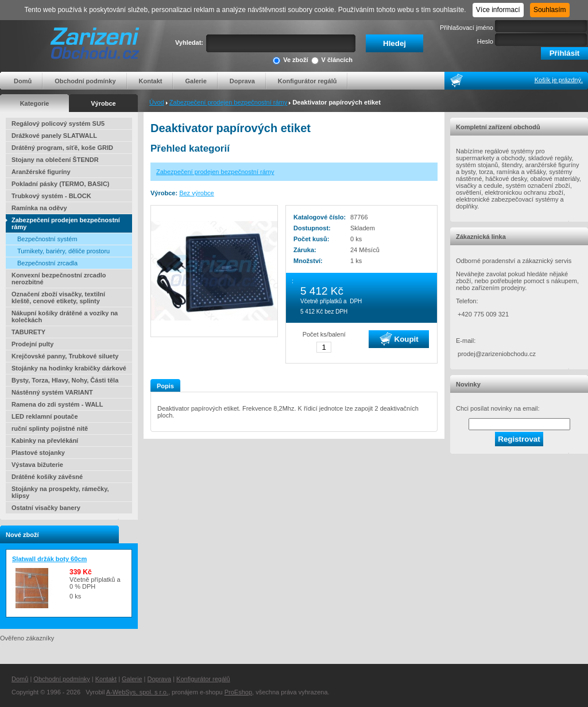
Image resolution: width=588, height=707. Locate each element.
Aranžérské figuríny (41, 172)
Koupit (399, 339)
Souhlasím (550, 10)
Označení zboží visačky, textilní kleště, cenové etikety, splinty (58, 298)
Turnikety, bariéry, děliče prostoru (63, 251)
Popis (165, 386)
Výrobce (103, 103)
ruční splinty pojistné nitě (50, 428)
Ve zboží (290, 61)
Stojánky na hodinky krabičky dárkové (69, 368)
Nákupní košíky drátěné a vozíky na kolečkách (65, 316)
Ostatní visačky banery (46, 508)
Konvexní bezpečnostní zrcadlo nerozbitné (59, 279)
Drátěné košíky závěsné (47, 477)
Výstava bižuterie (37, 465)
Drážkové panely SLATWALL (54, 136)
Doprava (242, 81)
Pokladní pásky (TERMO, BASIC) (61, 184)
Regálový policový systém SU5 (58, 123)
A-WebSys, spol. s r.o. (137, 692)
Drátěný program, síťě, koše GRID (62, 148)
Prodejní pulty (32, 344)
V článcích (332, 61)
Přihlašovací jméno (467, 28)
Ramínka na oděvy (39, 208)
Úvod (157, 102)
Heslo (485, 41)
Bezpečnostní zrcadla (47, 263)
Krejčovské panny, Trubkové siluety (65, 356)
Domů (23, 81)
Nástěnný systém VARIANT (52, 392)
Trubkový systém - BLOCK (51, 196)
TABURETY (28, 332)
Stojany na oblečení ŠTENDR (55, 160)
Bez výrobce (197, 193)
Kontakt (151, 81)
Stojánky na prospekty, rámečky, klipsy (60, 492)
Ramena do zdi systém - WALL (57, 404)
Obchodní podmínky (85, 81)
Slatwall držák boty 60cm (49, 559)
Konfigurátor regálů (307, 81)
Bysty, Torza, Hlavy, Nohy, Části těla (65, 380)
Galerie (196, 81)
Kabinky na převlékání (45, 441)
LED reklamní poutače (45, 416)
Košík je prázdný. (559, 80)
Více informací (498, 10)
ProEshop (238, 692)
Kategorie (35, 103)
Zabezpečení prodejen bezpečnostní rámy (228, 102)
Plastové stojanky (38, 453)
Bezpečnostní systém (47, 239)
